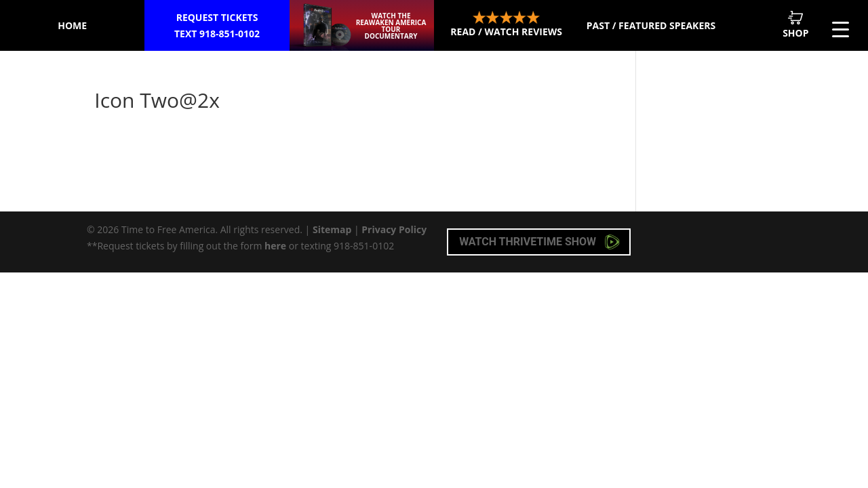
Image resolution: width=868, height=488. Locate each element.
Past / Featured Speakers (651, 25)
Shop (795, 25)
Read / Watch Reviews (506, 24)
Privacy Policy (394, 229)
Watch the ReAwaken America (391, 26)
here (275, 246)
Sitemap (332, 229)
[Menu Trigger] (841, 29)
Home (72, 25)
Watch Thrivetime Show (539, 242)
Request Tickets (217, 26)
